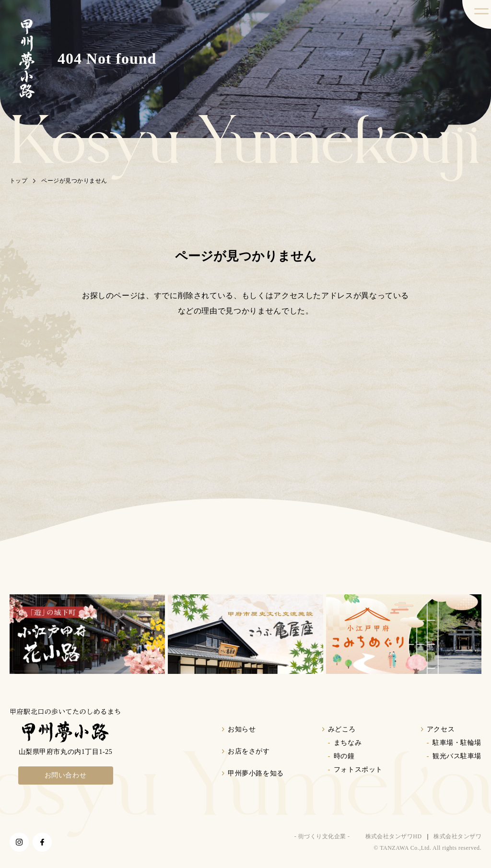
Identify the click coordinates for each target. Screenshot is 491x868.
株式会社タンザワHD (394, 836)
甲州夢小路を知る (256, 773)
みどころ (342, 729)
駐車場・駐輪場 (457, 743)
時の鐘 (344, 756)
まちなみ (348, 743)
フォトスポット (358, 770)
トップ (18, 181)
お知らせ (242, 729)
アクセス (441, 729)
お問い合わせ (66, 775)
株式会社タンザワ (457, 836)
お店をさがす (249, 751)
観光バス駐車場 (457, 756)
